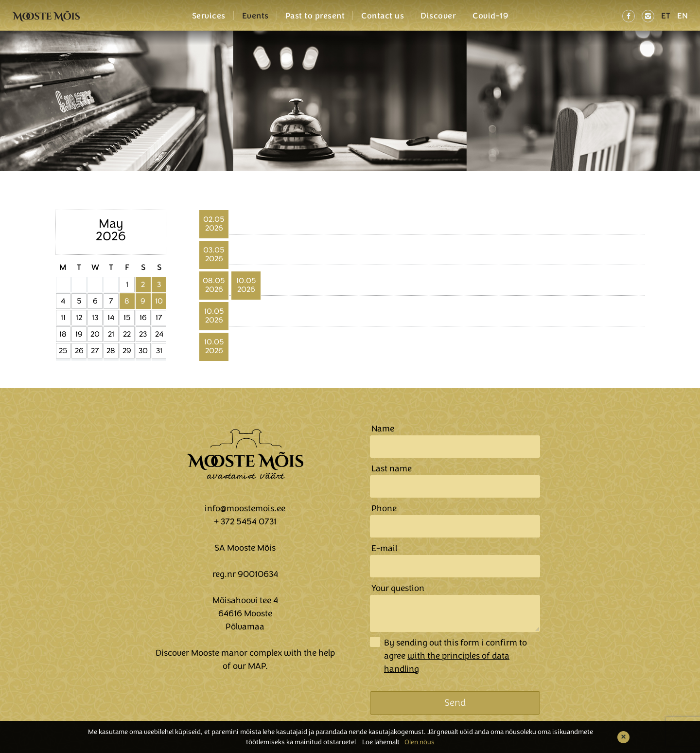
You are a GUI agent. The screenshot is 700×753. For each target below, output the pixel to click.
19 (79, 334)
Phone (384, 508)
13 (95, 318)
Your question (398, 588)
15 (127, 318)
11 (63, 318)
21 (111, 334)
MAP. (258, 666)
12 (79, 318)
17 (159, 318)
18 (63, 334)
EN (682, 16)
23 (143, 334)
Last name (392, 468)
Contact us (383, 16)
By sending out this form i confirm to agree (455, 656)
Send (455, 703)
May (111, 224)
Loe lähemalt (381, 742)
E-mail (384, 548)
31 (159, 351)
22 (127, 334)
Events (255, 16)
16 (143, 318)
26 (79, 351)
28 (111, 351)
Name (383, 429)
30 (143, 351)
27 (95, 351)
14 (111, 318)
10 (159, 301)
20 (95, 334)
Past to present (315, 16)
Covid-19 (490, 16)
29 (127, 351)
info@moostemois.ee (245, 508)
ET (666, 16)
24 (159, 334)
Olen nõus (420, 742)
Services (209, 16)
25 (63, 351)
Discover (438, 16)
